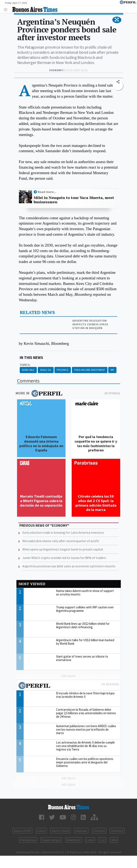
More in (39, 393)
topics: (25, 365)
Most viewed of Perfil (69, 686)
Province (63, 370)
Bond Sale (28, 370)
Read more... (47, 192)
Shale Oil (46, 370)
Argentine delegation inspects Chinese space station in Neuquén (90, 324)
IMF (112, 370)
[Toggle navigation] (7, 9)
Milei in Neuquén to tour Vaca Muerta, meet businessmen (74, 200)
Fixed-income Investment (90, 370)
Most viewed (32, 584)
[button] (117, 20)
